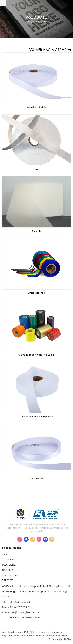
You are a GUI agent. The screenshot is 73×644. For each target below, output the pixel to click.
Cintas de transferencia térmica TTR (36, 355)
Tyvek (36, 169)
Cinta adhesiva (36, 479)
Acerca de (9, 560)
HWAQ (68, 639)
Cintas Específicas (37, 293)
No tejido (37, 231)
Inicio (28, 22)
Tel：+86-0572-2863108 (16, 602)
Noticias (8, 570)
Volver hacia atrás (50, 50)
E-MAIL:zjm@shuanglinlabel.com (21, 612)
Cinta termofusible (36, 107)
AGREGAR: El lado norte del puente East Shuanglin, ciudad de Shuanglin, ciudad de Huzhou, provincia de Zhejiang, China (36, 592)
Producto (37, 22)
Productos (9, 565)
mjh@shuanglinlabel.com (21, 618)
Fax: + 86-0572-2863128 (16, 607)
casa (5, 554)
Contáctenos (11, 575)
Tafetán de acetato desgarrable (37, 417)
